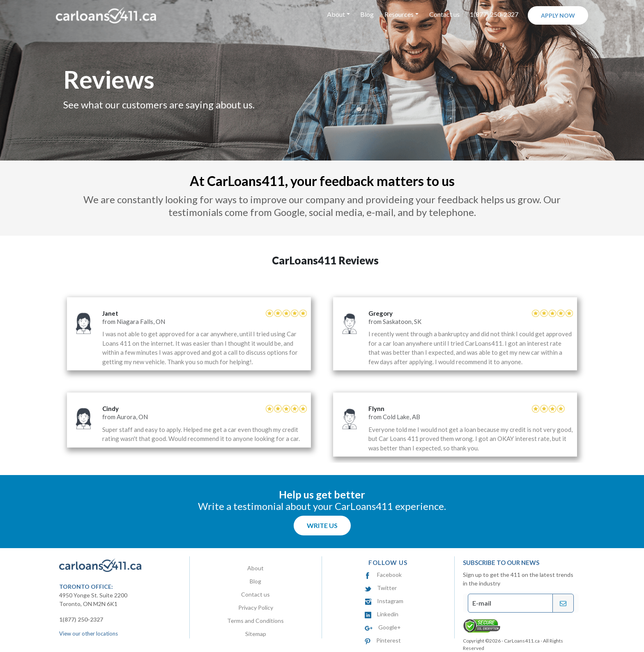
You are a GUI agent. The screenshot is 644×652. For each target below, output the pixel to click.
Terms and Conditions (255, 621)
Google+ (383, 627)
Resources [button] (399, 14)
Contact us (444, 14)
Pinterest (383, 640)
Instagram (384, 601)
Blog (367, 14)
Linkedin (382, 614)
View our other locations (89, 634)
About (255, 568)
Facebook (383, 575)
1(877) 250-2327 (494, 14)
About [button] (336, 14)
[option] (322, 372)
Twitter (381, 588)
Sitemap (256, 634)
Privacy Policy (256, 607)
